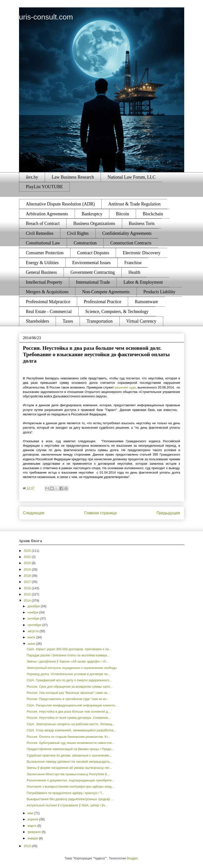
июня (32, 644)
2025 (28, 551)
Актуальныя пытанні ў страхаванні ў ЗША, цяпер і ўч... (67, 805)
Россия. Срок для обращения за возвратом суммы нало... (70, 687)
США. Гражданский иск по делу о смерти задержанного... (69, 680)
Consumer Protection (45, 253)
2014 (28, 600)
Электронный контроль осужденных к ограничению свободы (72, 668)
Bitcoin (123, 214)
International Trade (93, 282)
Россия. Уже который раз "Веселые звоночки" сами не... (68, 693)
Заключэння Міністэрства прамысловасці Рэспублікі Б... (68, 774)
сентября (35, 625)
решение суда (125, 387)
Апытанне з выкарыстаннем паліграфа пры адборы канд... (70, 786)
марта (32, 826)
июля (32, 637)
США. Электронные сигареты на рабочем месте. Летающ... (71, 724)
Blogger (132, 858)
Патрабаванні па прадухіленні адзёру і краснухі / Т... (66, 793)
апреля (33, 819)
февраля (35, 832)
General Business (41, 272)
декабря (34, 606)
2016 (28, 588)
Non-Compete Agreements (106, 292)
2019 (28, 569)
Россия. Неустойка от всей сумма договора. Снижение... (69, 718)
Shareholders (38, 321)
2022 (28, 557)
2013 (28, 846)
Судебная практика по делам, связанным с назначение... (69, 755)
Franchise (133, 263)
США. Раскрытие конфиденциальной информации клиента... (72, 705)
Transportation (100, 321)
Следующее (34, 513)
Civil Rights (78, 233)
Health (134, 272)
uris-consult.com (46, 17)
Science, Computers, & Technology (117, 312)
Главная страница (101, 513)
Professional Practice (102, 302)
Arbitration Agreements (47, 214)
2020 (28, 563)
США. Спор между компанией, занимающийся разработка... (71, 730)
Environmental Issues (91, 263)
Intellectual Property (44, 282)
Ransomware (146, 302)
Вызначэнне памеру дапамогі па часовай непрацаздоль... (70, 762)
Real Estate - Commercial (49, 312)
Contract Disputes (93, 253)
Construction (85, 243)
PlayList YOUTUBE (45, 187)
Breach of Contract (43, 223)
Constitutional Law (43, 243)
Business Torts (142, 223)
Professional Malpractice (48, 302)
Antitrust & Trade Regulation (135, 204)
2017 (28, 582)
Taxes (68, 321)
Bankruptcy (92, 214)
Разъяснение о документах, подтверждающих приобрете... (71, 780)
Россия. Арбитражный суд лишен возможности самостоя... (70, 743)
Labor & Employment (143, 282)
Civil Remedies (40, 233)
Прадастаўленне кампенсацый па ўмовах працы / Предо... (70, 749)
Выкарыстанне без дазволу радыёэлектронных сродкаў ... (70, 799)
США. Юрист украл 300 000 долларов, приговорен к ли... (69, 649)
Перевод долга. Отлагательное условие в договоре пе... (68, 674)
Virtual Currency (141, 321)
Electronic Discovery (141, 253)
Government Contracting (93, 272)
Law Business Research (73, 177)
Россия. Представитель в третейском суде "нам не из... (68, 699)
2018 (28, 576)
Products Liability (159, 292)
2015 (28, 594)
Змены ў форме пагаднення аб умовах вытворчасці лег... (69, 768)
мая (31, 813)
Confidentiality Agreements (127, 233)
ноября (33, 612)
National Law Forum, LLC (132, 177)
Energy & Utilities (42, 263)
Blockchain (153, 214)
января (33, 838)
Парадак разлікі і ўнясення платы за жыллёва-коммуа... (68, 655)
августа (33, 631)
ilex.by (32, 177)
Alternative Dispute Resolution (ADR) (60, 204)
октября (34, 619)
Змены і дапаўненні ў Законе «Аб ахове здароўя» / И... (68, 661)
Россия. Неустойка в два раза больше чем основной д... (68, 711)
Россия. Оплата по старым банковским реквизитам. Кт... (68, 737)
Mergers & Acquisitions (47, 292)
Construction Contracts (131, 243)
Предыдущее (168, 513)
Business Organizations (94, 223)
